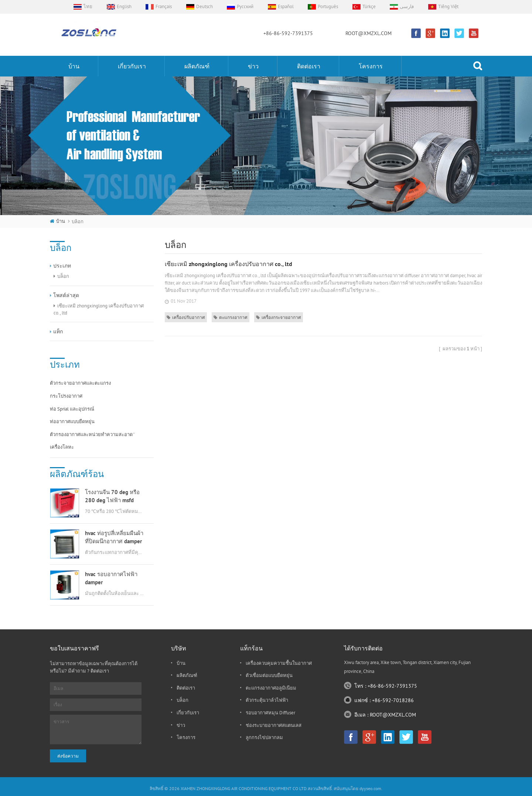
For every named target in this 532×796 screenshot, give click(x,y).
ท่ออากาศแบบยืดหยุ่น (72, 421)
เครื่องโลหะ (62, 447)
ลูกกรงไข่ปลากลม (264, 737)
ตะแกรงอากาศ (231, 317)
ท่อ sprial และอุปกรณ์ (72, 409)
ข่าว (253, 66)
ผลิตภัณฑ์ (197, 66)
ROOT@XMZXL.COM (369, 33)
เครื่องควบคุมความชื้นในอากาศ (279, 663)
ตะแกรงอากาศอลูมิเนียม (271, 688)
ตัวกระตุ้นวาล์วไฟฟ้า (267, 700)
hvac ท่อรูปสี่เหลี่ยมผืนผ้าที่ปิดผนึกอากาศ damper (114, 537)
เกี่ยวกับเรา (132, 66)
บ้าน (74, 66)
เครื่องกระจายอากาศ (279, 317)
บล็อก (63, 276)
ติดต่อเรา (309, 66)
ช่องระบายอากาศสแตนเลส (274, 725)
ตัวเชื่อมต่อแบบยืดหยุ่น (269, 675)
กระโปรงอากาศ (66, 396)
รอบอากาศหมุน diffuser (270, 713)
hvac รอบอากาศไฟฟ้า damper (111, 578)
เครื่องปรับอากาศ (186, 317)
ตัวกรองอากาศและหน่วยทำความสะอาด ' (92, 434)
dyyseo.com (370, 788)
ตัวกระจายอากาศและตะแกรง (80, 383)
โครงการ (371, 66)
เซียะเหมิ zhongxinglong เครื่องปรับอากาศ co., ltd (99, 309)
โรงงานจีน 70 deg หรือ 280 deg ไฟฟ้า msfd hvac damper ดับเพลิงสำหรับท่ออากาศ (112, 496)
